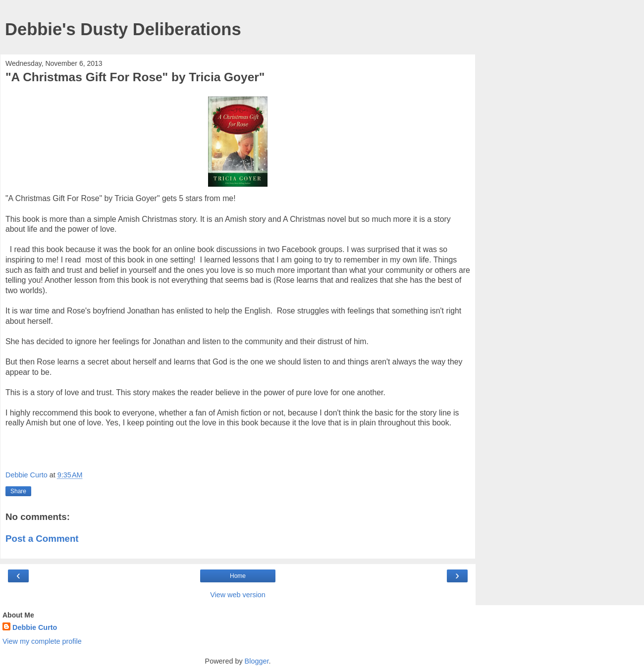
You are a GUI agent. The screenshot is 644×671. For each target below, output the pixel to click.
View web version (238, 595)
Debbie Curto (35, 627)
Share (18, 491)
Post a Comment (42, 539)
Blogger (257, 661)
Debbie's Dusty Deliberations (123, 29)
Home (238, 576)
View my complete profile (42, 641)
